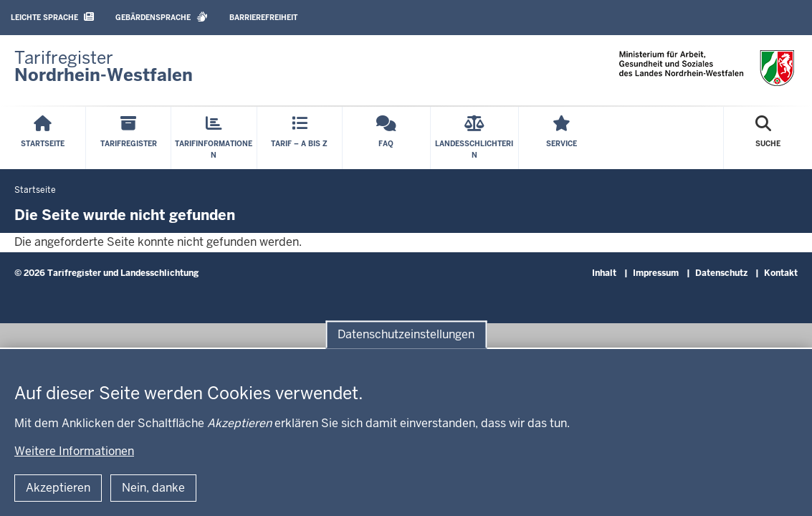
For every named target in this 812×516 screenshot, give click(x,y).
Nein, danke (153, 488)
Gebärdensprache (162, 17)
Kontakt (781, 273)
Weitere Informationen (74, 451)
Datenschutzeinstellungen (406, 334)
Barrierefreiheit (263, 18)
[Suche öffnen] (768, 138)
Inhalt (604, 273)
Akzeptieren (58, 488)
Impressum (656, 273)
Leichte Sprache (52, 17)
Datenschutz (721, 273)
